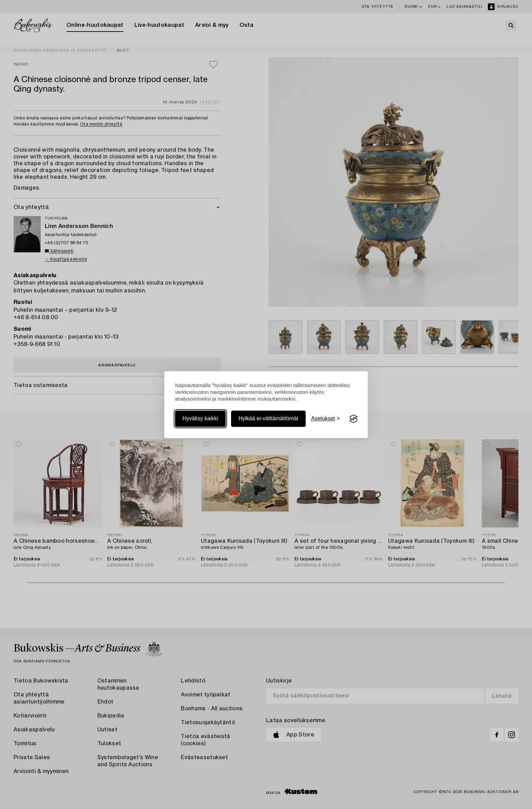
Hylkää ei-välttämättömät (268, 419)
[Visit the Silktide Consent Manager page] (354, 419)
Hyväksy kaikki (200, 419)
